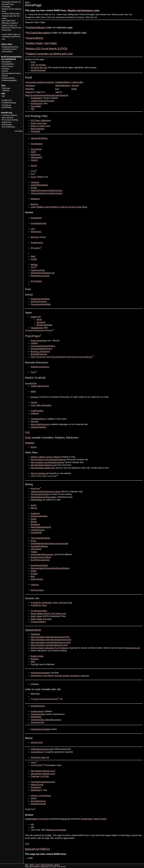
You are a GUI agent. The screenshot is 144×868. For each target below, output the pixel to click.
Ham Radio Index (9, 21)
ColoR (34, 519)
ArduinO (30, 443)
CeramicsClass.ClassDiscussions (46, 720)
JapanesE (41, 322)
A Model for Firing (39, 605)
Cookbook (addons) (9, 115)
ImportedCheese (38, 801)
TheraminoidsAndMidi (41, 304)
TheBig (34, 552)
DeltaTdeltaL (36, 500)
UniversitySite (7, 52)
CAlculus (35, 585)
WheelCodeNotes (44, 325)
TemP (33, 171)
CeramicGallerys (38, 622)
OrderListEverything (40, 386)
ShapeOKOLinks (38, 804)
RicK (33, 174)
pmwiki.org (7, 113)
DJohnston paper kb (40, 757)
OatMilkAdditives (63, 82)
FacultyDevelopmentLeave (43, 782)
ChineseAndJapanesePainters (39, 330)
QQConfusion (37, 579)
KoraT (33, 177)
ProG (28, 438)
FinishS (34, 160)
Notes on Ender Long (40, 126)
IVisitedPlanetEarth (39, 185)
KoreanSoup (36, 103)
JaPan (39, 319)
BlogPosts (35, 489)
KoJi (57, 89)
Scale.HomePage (39, 341)
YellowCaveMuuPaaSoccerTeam (46, 492)
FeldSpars (35, 634)
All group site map (39, 68)
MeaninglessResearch (41, 527)
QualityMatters (32, 819)
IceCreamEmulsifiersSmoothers (40, 82)
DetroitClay (65, 819)
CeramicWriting (35, 38)
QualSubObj (36, 533)
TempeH (75, 85)
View (123, 1)
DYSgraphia (36, 281)
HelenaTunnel (37, 785)
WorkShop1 (36, 232)
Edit (128, 1)
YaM (57, 92)
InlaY (33, 662)
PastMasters (7, 62)
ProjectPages (32, 336)
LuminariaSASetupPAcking (43, 346)
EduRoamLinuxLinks (40, 276)
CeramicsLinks (37, 722)
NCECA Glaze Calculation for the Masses (50, 648)
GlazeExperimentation (41, 729)
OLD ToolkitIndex (8, 127)
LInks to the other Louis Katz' (44, 476)
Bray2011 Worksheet (40, 351)
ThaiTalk (35, 664)
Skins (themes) (8, 118)
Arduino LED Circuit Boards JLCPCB (47, 49)
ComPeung (36, 787)
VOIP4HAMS (37, 765)
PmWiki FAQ (7, 100)
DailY (33, 256)
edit (32, 827)
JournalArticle (37, 752)
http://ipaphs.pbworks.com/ (43, 771)
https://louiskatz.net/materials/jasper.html (49, 645)
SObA (74, 89)
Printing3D (35, 131)
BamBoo (35, 659)
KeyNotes (5, 69)
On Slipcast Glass (39, 611)
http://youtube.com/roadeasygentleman (48, 460)
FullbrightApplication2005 (42, 749)
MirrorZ (34, 508)
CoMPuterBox (37, 411)
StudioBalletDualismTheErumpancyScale (49, 543)
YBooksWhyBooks (39, 138)
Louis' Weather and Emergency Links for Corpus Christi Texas (59, 207)
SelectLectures (8, 66)
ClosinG (5, 71)
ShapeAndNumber (39, 516)
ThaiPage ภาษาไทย (40, 776)
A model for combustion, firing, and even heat (51, 603)
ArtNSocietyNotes (39, 301)
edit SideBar (19, 131)
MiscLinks (35, 694)
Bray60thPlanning (39, 354)
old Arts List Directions (41, 796)
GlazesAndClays (8, 78)
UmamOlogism (60, 95)
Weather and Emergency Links (84, 10)
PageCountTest (38, 270)
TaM (39, 92)
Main (27, 2)
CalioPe (34, 343)
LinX (33, 229)
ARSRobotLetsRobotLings (43, 273)
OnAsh (34, 188)
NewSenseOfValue (39, 565)
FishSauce (30, 85)
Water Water (36, 616)
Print (140, 1)
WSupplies (36, 248)
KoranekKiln (36, 218)
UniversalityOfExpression (42, 554)
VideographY (37, 157)
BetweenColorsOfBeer (41, 557)
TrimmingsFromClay (40, 494)
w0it (3, 96)
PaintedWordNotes (39, 546)
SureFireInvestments (40, 560)
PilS (32, 109)
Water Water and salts (41, 619)
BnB (33, 576)
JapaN (34, 317)
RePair (34, 166)
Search (57, 865)
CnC (28, 432)
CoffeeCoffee (77, 82)
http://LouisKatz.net (39, 473)
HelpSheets (36, 717)
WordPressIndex (38, 70)
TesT (27, 844)
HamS (34, 762)
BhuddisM (35, 524)
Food (33, 62)
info (32, 824)
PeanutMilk (36, 106)
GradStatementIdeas (40, 299)
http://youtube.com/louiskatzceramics (48, 462)
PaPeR (34, 402)
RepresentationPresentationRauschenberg (50, 568)
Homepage (6, 2)
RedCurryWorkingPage (36, 95)
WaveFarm (36, 155)
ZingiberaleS (36, 98)
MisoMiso (30, 89)
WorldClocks (87, 819)
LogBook (35, 413)
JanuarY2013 (37, 742)
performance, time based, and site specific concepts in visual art (60, 676)
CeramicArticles (38, 714)
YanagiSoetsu (37, 328)
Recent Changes (47, 865)
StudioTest (30, 809)
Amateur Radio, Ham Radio (41, 43)
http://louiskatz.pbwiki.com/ (43, 468)
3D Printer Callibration (41, 120)
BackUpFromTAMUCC (38, 849)
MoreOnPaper (37, 590)
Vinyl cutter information (41, 405)
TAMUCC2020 (100, 819)
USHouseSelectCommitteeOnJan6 (47, 193)
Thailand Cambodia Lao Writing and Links (49, 54)
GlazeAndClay (33, 630)
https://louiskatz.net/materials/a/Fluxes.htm (50, 637)
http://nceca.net (133, 648)
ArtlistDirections (38, 706)
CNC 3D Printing (38, 65)
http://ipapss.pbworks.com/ (43, 774)
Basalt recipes (37, 656)
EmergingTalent (8, 64)
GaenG (29, 92)
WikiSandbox (7, 125)
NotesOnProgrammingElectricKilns (47, 190)
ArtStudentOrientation (41, 673)
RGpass (34, 397)
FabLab (5, 76)
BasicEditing (7, 107)
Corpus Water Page (9, 34)
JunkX (34, 505)
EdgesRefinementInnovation (44, 497)
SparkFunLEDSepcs (40, 367)
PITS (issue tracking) (10, 120)
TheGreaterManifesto (40, 538)
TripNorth (35, 182)
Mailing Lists (7, 122)
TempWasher (37, 144)
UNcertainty (36, 549)
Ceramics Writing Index (11, 14)
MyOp (33, 541)
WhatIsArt (35, 199)
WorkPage (35, 790)
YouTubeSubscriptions (39, 33)
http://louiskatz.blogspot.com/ (44, 465)
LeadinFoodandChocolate (42, 101)
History (134, 1)
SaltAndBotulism (63, 85)
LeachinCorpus (38, 530)
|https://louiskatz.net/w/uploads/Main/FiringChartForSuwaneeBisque (62, 357)
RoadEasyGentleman (10, 47)
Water (33, 391)
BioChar (34, 204)
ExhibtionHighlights (9, 80)
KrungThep (44, 819)
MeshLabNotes (38, 129)
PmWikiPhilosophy (9, 103)
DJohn (34, 571)
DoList (34, 447)
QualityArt (35, 513)
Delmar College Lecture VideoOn (46, 457)
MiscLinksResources (40, 424)
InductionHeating (38, 427)
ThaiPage (5, 91)
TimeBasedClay (38, 419)
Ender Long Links (39, 123)
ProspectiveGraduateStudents (44, 699)
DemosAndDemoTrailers (11, 73)
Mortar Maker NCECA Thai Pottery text (48, 614)
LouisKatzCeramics (9, 49)
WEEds (34, 265)
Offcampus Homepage (56, 830)
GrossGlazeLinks (39, 223)
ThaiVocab (6, 88)
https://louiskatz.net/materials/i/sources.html (51, 642)
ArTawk (34, 574)
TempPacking (37, 243)
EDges (34, 522)
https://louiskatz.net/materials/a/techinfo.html (51, 640)
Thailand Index (7, 16)
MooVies (35, 237)
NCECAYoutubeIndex (11, 57)
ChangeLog (6, 105)
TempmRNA (36, 149)
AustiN (34, 259)
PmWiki (48, 835)
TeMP (33, 152)
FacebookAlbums (36, 28)
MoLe (50, 95)
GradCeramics (37, 711)
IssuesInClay (31, 383)
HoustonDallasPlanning (41, 349)
